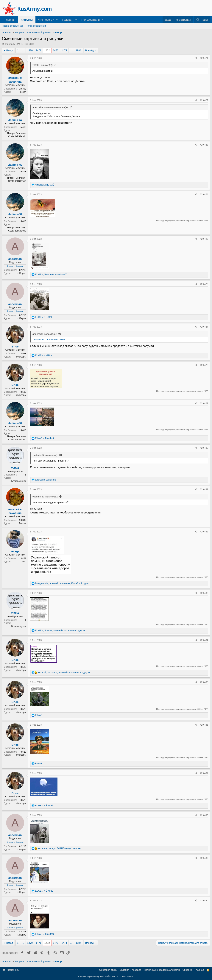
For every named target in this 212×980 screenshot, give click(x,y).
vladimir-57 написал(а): (45, 455)
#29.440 (204, 901)
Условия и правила (131, 970)
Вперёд (89, 50)
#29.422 (204, 100)
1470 (30, 50)
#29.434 (204, 640)
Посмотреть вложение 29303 (49, 340)
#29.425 (204, 239)
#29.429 (204, 403)
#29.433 (204, 593)
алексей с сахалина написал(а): (50, 107)
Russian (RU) (11, 970)
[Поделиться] (196, 58)
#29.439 (204, 858)
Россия (22, 92)
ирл (24, 562)
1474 (64, 50)
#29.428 (204, 365)
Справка (187, 970)
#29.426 (204, 284)
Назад (9, 50)
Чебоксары (20, 357)
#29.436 (204, 725)
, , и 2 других (62, 583)
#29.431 (204, 489)
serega (15, 551)
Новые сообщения (12, 26)
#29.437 (204, 773)
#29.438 (204, 815)
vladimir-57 (15, 120)
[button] (57, 20)
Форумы (27, 20)
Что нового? (46, 20)
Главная (10, 20)
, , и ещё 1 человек (60, 848)
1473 (56, 50)
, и (51, 274)
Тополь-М (10, 44)
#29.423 (204, 145)
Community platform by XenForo (106, 977)
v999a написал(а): (43, 65)
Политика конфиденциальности (162, 970)
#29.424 (204, 194)
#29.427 (204, 327)
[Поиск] (202, 20)
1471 (39, 50)
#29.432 (204, 532)
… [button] (23, 50)
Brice (15, 346)
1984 (78, 50)
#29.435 (204, 682)
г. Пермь (22, 273)
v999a (15, 468)
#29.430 (204, 448)
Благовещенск (19, 481)
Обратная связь (108, 970)
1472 (47, 50)
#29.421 (204, 58)
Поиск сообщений (36, 26)
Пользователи (91, 20)
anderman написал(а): (45, 334)
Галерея (68, 20)
